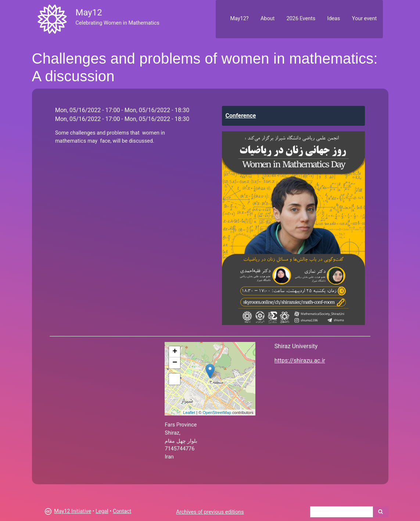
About (268, 19)
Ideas (334, 19)
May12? (239, 19)
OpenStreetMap (217, 413)
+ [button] (175, 352)
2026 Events (301, 19)
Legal (102, 511)
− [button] (175, 363)
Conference (241, 116)
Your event (364, 19)
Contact (122, 511)
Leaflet (189, 413)
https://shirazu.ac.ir (300, 361)
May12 (89, 13)
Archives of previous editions (210, 512)
